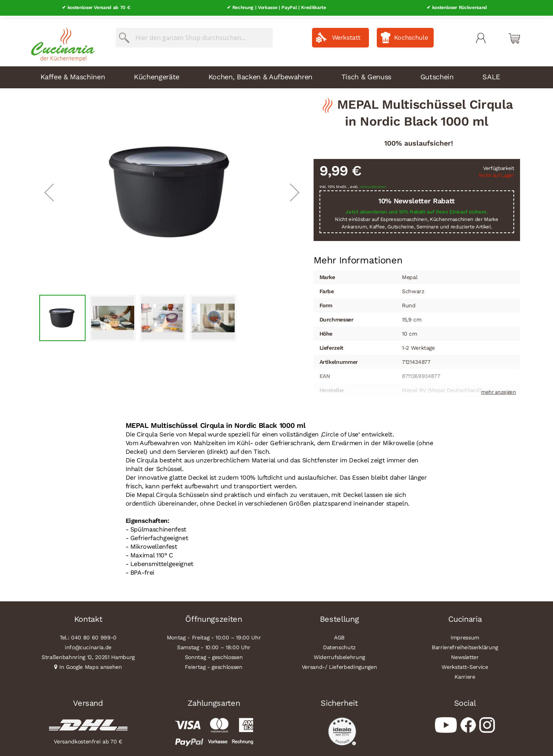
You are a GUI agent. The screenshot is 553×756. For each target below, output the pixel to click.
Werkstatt (346, 34)
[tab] (358, 257)
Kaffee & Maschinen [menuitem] (73, 73)
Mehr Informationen (358, 256)
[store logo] (61, 39)
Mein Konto (481, 35)
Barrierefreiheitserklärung (465, 644)
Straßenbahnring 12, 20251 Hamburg (88, 654)
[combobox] (194, 34)
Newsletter (465, 654)
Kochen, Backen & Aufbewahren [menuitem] (260, 73)
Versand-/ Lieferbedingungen (339, 663)
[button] (49, 189)
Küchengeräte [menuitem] (157, 73)
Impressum (465, 634)
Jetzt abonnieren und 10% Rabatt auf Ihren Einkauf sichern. (416, 209)
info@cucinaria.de (88, 644)
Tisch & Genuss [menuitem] (366, 73)
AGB (339, 634)
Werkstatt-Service (465, 663)
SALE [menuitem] (491, 73)
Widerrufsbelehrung (339, 654)
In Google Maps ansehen (91, 663)
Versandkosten (373, 184)
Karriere (465, 673)
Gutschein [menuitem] (437, 73)
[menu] (277, 74)
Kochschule (411, 34)
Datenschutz (339, 644)
